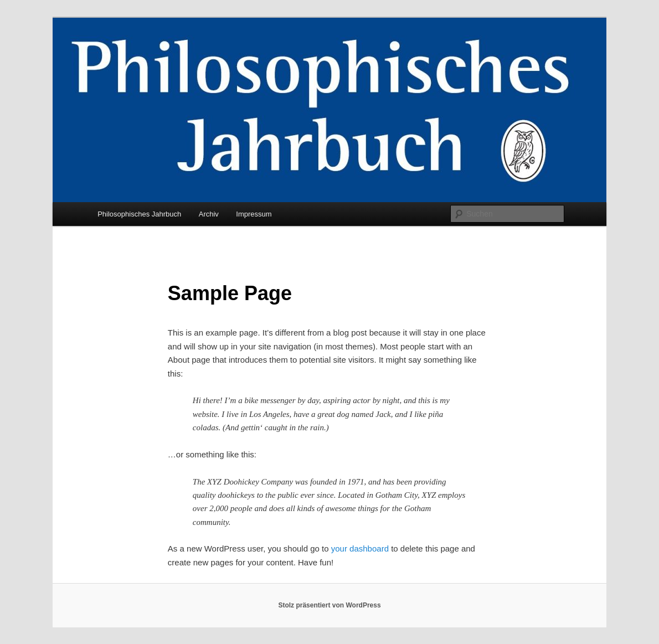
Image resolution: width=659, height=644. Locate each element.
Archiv (209, 214)
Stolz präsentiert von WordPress (329, 605)
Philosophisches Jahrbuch (139, 214)
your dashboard (360, 548)
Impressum (254, 214)
